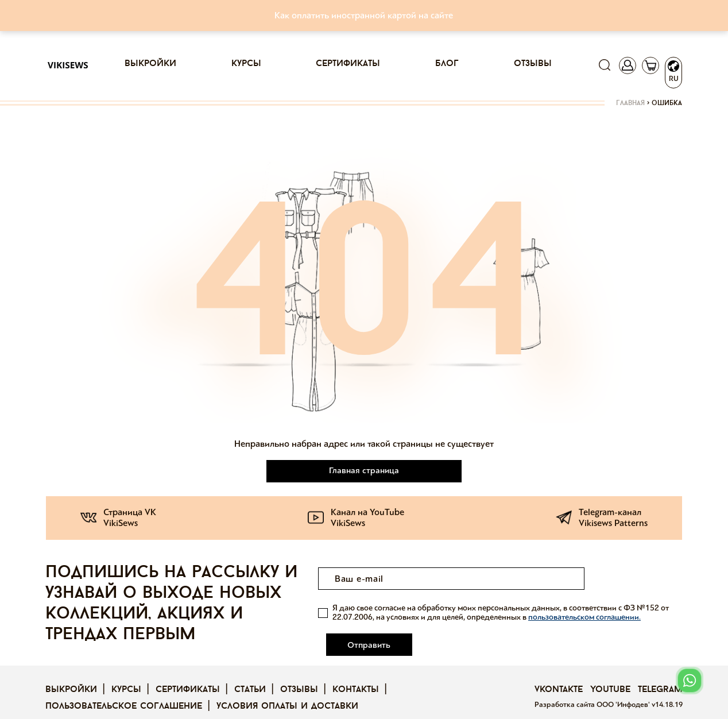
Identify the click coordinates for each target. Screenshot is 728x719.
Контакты (356, 674)
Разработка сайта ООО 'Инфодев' (593, 689)
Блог (447, 64)
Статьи (250, 674)
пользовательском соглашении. (584, 617)
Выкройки (150, 64)
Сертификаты (348, 64)
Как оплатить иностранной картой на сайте (364, 15)
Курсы (246, 64)
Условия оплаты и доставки (287, 691)
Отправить (636, 579)
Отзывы (533, 64)
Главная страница (364, 470)
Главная (630, 103)
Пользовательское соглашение (124, 691)
